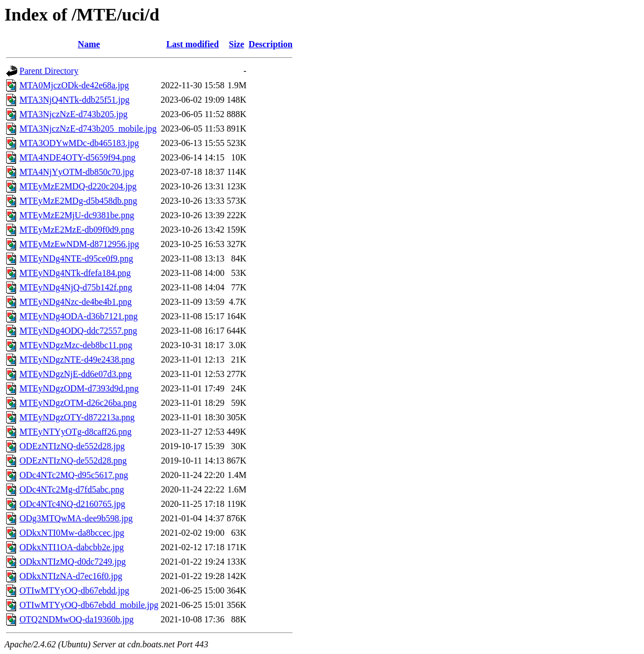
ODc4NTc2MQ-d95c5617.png (74, 475)
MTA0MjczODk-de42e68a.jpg (74, 85)
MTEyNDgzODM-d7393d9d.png (79, 388)
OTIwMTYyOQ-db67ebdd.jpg (74, 590)
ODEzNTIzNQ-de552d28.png (73, 461)
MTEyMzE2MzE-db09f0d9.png (77, 230)
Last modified (192, 44)
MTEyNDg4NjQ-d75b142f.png (76, 287)
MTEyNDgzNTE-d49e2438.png (77, 359)
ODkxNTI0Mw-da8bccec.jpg (72, 533)
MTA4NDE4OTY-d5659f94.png (77, 157)
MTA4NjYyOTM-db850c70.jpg (77, 172)
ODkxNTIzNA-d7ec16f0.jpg (71, 576)
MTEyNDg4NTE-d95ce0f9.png (76, 258)
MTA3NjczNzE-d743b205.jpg (74, 114)
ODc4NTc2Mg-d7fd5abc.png (72, 489)
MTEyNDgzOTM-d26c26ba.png (78, 403)
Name (89, 44)
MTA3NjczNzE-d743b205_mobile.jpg (88, 129)
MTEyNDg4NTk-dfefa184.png (75, 273)
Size (237, 44)
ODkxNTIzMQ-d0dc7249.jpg (73, 562)
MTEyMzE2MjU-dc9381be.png (77, 215)
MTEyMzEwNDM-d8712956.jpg (79, 244)
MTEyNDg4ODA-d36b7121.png (79, 316)
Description (271, 44)
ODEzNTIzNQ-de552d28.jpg (72, 446)
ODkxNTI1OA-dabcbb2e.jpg (72, 547)
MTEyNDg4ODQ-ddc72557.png (78, 331)
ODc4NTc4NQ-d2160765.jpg (72, 504)
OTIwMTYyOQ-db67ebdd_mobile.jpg (89, 605)
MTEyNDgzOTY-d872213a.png (77, 417)
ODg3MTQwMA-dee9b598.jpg (76, 518)
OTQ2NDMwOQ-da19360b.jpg (77, 619)
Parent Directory (49, 71)
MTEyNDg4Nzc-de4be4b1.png (76, 302)
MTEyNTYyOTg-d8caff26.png (76, 432)
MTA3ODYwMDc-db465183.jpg (79, 143)
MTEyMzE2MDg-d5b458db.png (78, 201)
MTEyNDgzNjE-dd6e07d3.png (76, 374)
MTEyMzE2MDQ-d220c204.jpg (78, 186)
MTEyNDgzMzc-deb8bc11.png (76, 345)
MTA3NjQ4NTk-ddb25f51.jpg (74, 100)
